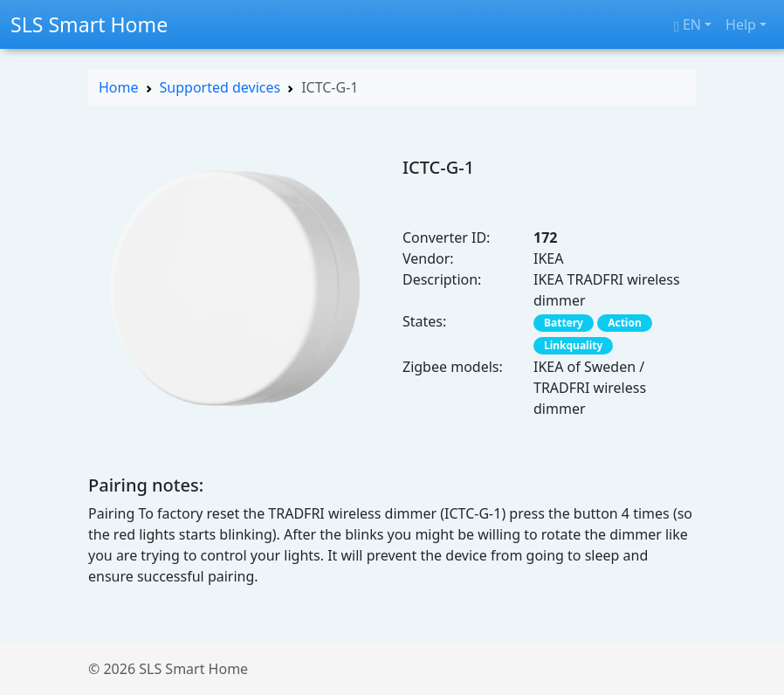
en (688, 24)
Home (119, 87)
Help (741, 24)
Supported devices (220, 87)
